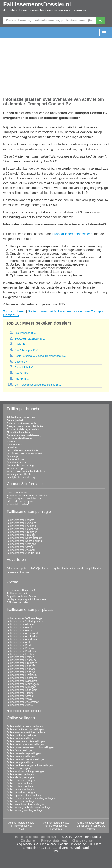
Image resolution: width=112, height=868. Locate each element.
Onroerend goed (16, 459)
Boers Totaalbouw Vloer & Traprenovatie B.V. (40, 356)
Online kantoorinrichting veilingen (26, 771)
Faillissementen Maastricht (22, 681)
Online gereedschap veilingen (24, 753)
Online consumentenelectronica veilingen (30, 747)
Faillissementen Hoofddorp (22, 678)
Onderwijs (12, 456)
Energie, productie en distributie (25, 426)
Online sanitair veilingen (20, 789)
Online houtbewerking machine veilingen (30, 765)
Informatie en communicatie (22, 450)
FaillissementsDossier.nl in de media (27, 496)
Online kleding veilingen (20, 777)
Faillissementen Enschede (22, 660)
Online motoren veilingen (21, 786)
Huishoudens (14, 444)
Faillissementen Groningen (22, 532)
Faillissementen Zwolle (20, 705)
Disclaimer (29, 840)
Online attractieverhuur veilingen (25, 729)
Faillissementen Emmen (20, 657)
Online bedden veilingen (20, 738)
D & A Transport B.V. (26, 350)
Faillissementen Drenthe (20, 520)
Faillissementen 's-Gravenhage (24, 618)
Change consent (84, 840)
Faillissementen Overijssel (22, 544)
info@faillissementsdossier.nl (73, 234)
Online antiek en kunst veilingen (25, 726)
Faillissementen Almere (20, 630)
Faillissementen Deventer (21, 648)
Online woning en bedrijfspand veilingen (29, 807)
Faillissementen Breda (19, 645)
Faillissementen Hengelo (21, 672)
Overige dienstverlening (20, 465)
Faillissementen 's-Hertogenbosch (26, 621)
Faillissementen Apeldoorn (22, 639)
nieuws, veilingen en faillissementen (91, 824)
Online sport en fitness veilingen (25, 795)
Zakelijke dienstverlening (21, 477)
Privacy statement (54, 840)
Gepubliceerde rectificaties (22, 597)
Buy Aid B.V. (22, 373)
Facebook (56, 829)
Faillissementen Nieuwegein (23, 684)
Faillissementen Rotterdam (22, 690)
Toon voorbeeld (14, 311)
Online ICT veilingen (18, 768)
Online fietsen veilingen (20, 750)
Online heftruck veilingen (21, 756)
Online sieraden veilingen (21, 792)
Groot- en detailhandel (19, 438)
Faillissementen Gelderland (22, 529)
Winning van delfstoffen (20, 474)
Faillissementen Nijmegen (21, 687)
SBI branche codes (17, 602)
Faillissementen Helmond (21, 669)
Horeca (11, 441)
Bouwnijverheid (15, 420)
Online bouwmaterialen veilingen (25, 744)
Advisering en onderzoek (21, 417)
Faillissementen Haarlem (21, 666)
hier (43, 569)
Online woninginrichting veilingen (25, 810)
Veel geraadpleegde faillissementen (27, 600)
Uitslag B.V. (21, 344)
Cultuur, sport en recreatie (21, 423)
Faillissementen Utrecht (20, 547)
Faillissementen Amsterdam (22, 636)
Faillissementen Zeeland (21, 550)
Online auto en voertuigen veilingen (27, 732)
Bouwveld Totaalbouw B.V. (30, 339)
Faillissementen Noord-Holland (24, 541)
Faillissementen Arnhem (20, 642)
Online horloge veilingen (20, 762)
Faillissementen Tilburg (20, 693)
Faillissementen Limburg (21, 535)
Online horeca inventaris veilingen (26, 759)
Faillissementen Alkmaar (21, 624)
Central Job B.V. (24, 368)
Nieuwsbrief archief (18, 505)
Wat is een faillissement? (21, 591)
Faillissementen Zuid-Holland (23, 553)
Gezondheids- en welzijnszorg (24, 435)
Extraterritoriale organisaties (23, 429)
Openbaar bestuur (17, 462)
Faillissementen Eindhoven (22, 654)
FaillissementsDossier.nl (37, 4)
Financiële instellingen (19, 432)
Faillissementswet (17, 594)
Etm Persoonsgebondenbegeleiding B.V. (38, 385)
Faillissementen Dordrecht (22, 651)
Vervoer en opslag (17, 468)
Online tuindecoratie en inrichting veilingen (31, 798)
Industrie (12, 447)
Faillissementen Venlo (19, 699)
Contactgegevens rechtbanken (24, 499)
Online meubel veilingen (20, 783)
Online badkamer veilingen (22, 735)
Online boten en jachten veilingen (26, 741)
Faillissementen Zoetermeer (23, 702)
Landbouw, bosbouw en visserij (24, 453)
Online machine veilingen (21, 780)
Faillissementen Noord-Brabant (24, 538)
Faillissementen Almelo (20, 627)
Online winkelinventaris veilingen (25, 804)
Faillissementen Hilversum (22, 675)
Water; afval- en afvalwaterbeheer (26, 471)
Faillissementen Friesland (21, 526)
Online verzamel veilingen (21, 801)
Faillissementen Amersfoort (22, 633)
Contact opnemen (17, 493)
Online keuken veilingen (20, 774)
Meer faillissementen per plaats (24, 711)
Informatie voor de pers (20, 502)
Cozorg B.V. (21, 362)
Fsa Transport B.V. (25, 333)
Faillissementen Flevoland (22, 523)
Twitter (21, 829)
